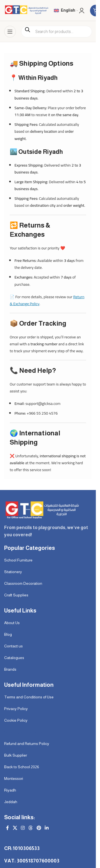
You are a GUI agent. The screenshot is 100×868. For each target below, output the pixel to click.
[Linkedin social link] (47, 828)
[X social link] (15, 828)
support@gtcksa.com (43, 404)
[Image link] (42, 509)
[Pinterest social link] (39, 828)
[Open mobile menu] (10, 32)
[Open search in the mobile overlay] (57, 32)
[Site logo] (26, 10)
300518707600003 (38, 861)
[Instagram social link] (23, 828)
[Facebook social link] (7, 828)
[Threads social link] (31, 828)
